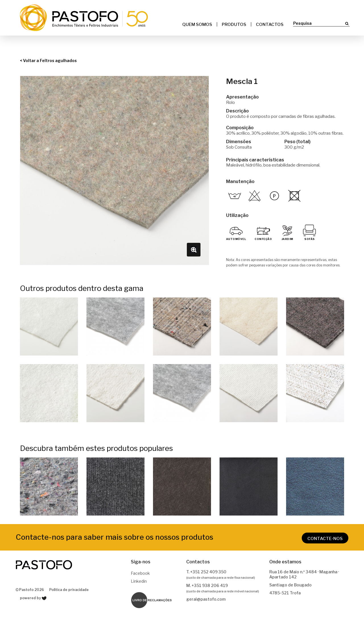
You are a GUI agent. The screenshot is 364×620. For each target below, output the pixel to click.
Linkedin (139, 581)
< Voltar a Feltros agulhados (48, 60)
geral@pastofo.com (206, 599)
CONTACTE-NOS (325, 539)
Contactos (270, 24)
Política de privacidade (69, 590)
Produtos (234, 24)
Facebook (140, 573)
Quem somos (197, 24)
